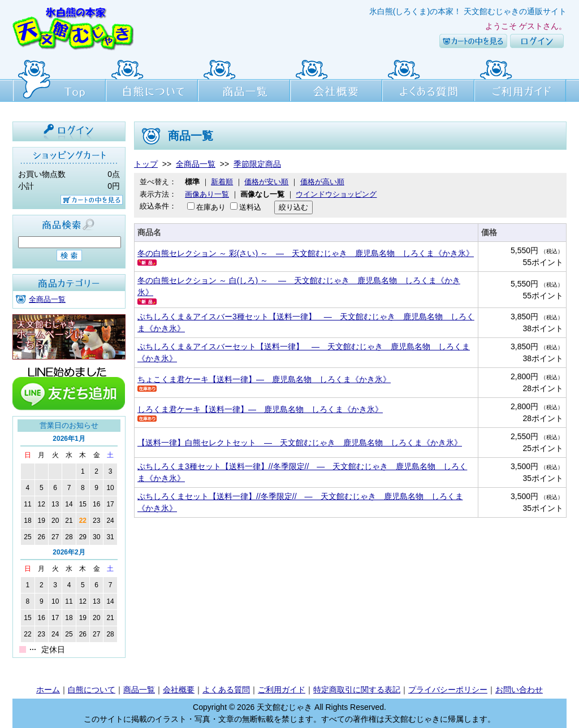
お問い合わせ (519, 690)
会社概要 (336, 79)
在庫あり (211, 207)
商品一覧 (244, 79)
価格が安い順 (266, 182)
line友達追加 (69, 388)
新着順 (222, 182)
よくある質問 (428, 79)
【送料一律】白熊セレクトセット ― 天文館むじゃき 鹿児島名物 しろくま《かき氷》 (300, 443)
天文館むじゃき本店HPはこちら (69, 337)
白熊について (152, 79)
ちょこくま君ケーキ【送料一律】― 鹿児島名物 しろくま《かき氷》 (264, 379)
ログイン (537, 41)
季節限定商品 (257, 164)
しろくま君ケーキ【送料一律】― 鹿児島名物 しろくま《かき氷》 (260, 409)
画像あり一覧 (207, 194)
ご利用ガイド (520, 79)
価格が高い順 (322, 182)
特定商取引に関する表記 (357, 690)
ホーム (48, 690)
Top (59, 79)
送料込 (250, 207)
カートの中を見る (473, 41)
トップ (146, 164)
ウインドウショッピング (336, 194)
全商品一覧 (47, 299)
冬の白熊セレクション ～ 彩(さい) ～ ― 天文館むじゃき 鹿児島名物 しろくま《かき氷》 (306, 253)
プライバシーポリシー (448, 690)
